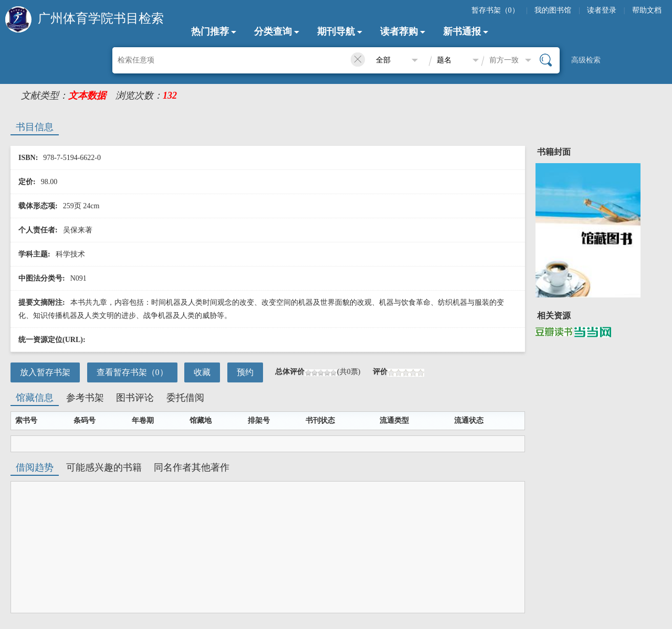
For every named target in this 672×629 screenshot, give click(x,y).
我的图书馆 (553, 10)
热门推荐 (210, 31)
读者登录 (602, 10)
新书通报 (462, 31)
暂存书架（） (495, 10)
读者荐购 (399, 31)
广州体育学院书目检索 (101, 18)
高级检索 (586, 60)
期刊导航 (336, 31)
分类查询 (273, 31)
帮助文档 (647, 10)
